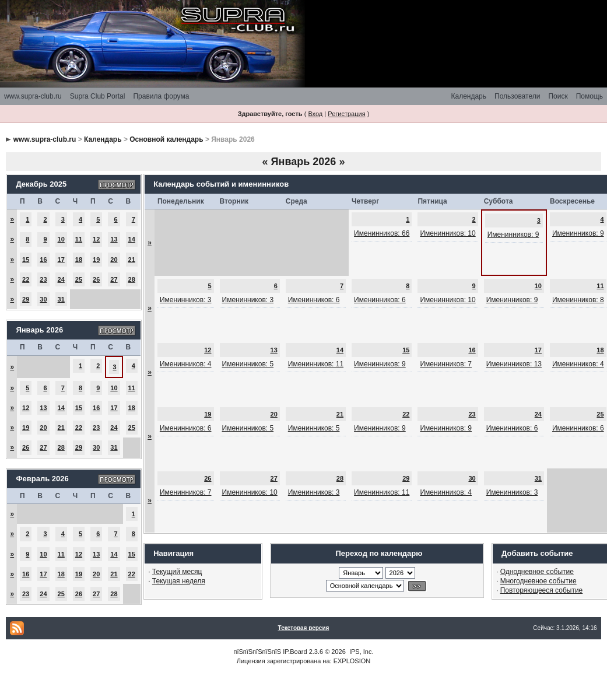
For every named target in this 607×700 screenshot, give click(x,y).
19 (96, 260)
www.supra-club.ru (33, 96)
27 (114, 279)
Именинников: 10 (448, 233)
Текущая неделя (179, 581)
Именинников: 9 (513, 235)
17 (61, 260)
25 (79, 279)
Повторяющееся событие (542, 590)
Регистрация (346, 114)
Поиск (558, 96)
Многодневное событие (538, 581)
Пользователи (517, 96)
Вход (315, 114)
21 (132, 260)
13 (114, 239)
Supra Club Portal (98, 96)
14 (132, 239)
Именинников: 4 (186, 364)
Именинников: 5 (248, 364)
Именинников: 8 (578, 300)
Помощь (590, 96)
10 (61, 239)
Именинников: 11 (316, 364)
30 (43, 299)
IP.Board (295, 652)
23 (43, 279)
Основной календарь (166, 139)
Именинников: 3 (186, 300)
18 (79, 260)
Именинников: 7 (446, 364)
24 (61, 279)
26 (96, 279)
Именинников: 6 (314, 300)
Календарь (469, 96)
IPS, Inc (361, 652)
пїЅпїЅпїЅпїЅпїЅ (257, 652)
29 (26, 299)
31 (61, 299)
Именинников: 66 (382, 233)
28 (132, 279)
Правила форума (161, 96)
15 (26, 260)
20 (114, 260)
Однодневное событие (537, 572)
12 (96, 239)
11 (79, 239)
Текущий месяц (177, 572)
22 (26, 279)
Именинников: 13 (514, 364)
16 (43, 260)
